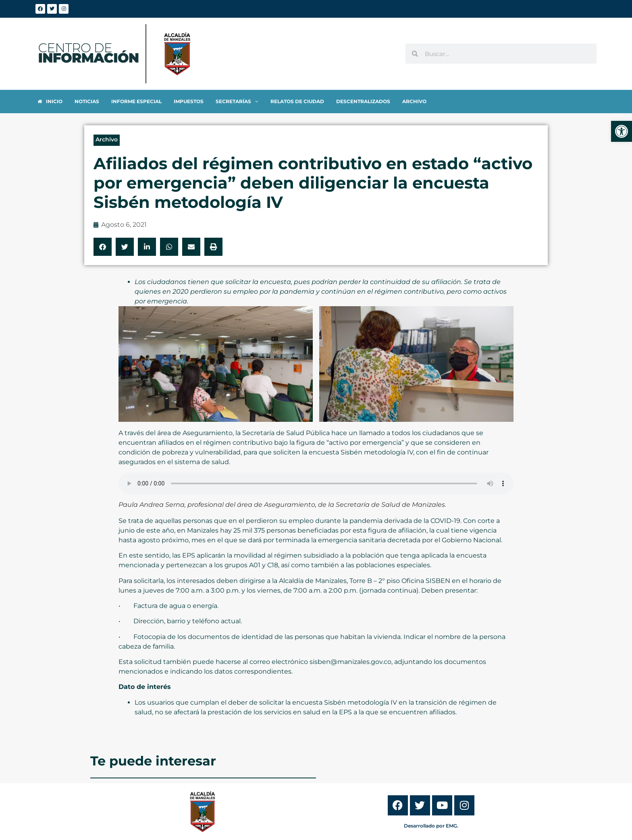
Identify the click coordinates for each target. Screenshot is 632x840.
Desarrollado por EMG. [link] (431, 826)
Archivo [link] (107, 139)
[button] (103, 247)
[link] (622, 131)
